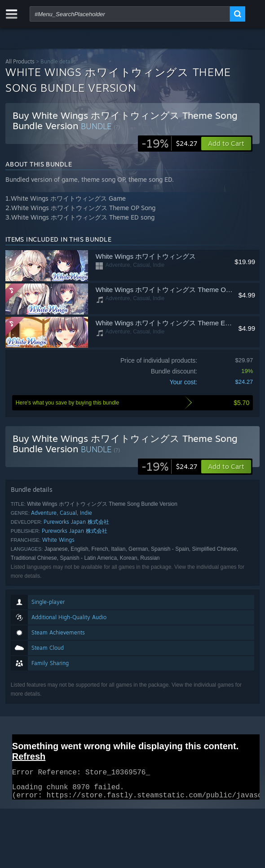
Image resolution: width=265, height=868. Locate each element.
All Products (20, 61)
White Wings (58, 540)
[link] (169, 144)
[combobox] (130, 14)
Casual (68, 513)
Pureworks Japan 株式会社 (76, 522)
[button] (226, 467)
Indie (86, 513)
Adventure (44, 513)
